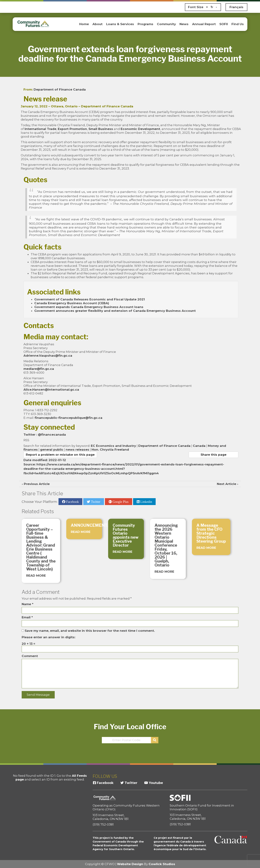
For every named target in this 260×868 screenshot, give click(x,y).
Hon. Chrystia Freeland (110, 450)
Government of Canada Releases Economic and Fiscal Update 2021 (90, 299)
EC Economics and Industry (113, 446)
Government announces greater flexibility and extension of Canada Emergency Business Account (115, 311)
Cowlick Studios (162, 864)
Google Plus (120, 502)
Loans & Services (120, 24)
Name (28, 604)
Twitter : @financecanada (45, 435)
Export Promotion (72, 129)
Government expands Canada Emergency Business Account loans (89, 307)
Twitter (95, 502)
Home (84, 24)
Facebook (72, 502)
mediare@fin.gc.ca (39, 369)
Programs (145, 24)
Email (27, 617)
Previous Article (37, 484)
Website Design (130, 864)
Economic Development (140, 129)
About (97, 24)
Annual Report (204, 24)
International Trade (40, 129)
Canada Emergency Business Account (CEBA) (72, 303)
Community (166, 24)
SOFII (224, 24)
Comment (30, 656)
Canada (199, 446)
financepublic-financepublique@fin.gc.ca (69, 418)
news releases (77, 450)
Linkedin (146, 502)
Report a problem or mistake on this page (60, 455)
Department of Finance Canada (60, 89)
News (184, 24)
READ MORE (36, 576)
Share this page (214, 455)
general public (52, 450)
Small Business (101, 129)
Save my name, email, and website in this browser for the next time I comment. (90, 631)
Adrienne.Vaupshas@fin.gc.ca (48, 356)
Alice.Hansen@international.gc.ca (51, 390)
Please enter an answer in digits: (48, 637)
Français (236, 7)
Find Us (238, 24)
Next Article (227, 484)
